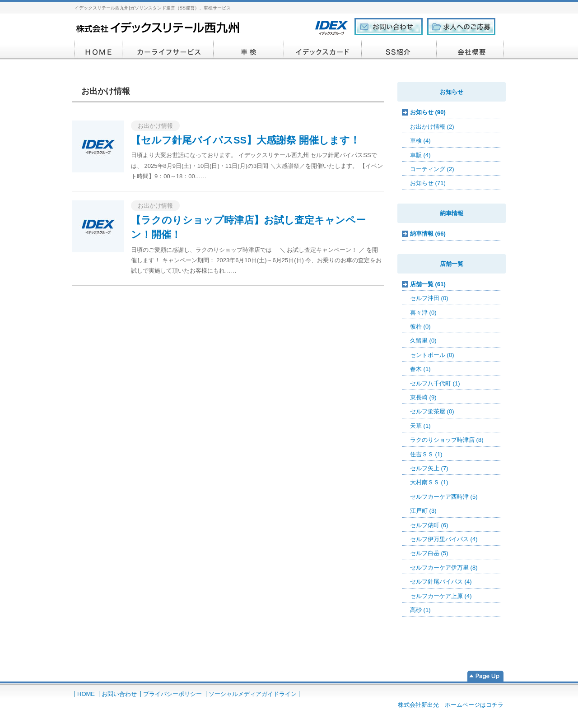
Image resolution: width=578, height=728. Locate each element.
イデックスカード (323, 50)
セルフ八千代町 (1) (435, 383)
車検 (249, 50)
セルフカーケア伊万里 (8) (444, 568)
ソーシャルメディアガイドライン (253, 694)
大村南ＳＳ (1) (429, 482)
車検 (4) (420, 141)
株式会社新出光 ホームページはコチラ (451, 705)
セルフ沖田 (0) (429, 298)
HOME (98, 50)
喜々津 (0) (423, 313)
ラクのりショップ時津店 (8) (447, 440)
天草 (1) (420, 426)
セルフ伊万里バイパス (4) (444, 539)
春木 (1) (420, 369)
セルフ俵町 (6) (429, 525)
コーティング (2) (432, 169)
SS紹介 (399, 50)
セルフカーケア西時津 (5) (444, 497)
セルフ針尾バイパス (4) (441, 582)
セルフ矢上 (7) (429, 468)
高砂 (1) (420, 610)
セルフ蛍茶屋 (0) (432, 411)
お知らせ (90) (428, 112)
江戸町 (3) (423, 511)
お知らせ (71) (428, 183)
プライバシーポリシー (172, 694)
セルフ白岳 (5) (429, 553)
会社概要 (470, 50)
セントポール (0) (432, 355)
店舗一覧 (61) (428, 284)
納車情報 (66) (428, 234)
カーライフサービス (168, 50)
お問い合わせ (119, 694)
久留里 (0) (423, 341)
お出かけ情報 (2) (432, 127)
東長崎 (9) (423, 397)
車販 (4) (420, 155)
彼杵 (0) (420, 327)
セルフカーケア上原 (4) (441, 596)
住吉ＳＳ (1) (426, 454)
